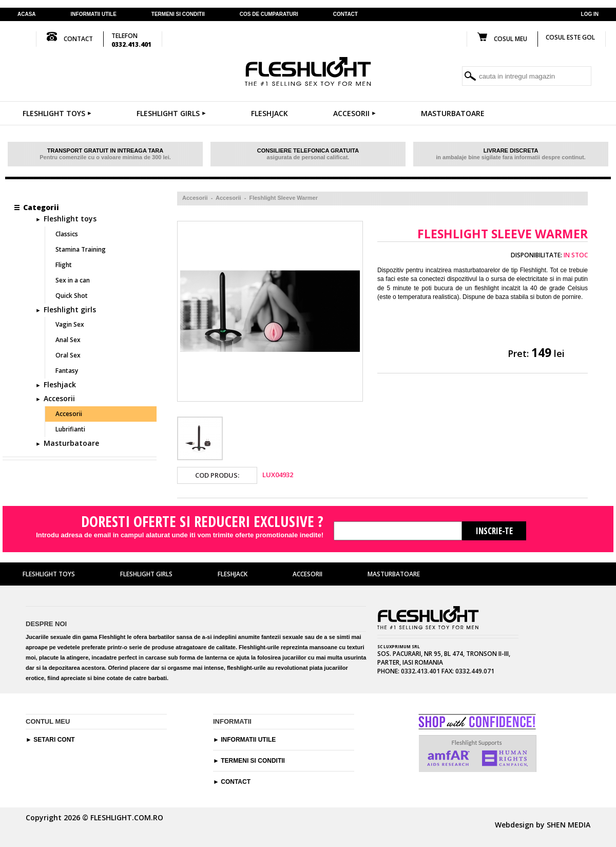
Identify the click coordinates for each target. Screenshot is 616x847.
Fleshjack (269, 113)
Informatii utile (94, 14)
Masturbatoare (453, 113)
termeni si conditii (178, 14)
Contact (236, 782)
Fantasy (67, 371)
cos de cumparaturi (269, 14)
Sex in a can (73, 280)
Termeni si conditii (253, 761)
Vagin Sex (70, 324)
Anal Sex (68, 340)
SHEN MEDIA (569, 825)
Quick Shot (72, 296)
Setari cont (54, 740)
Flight (64, 265)
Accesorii (354, 113)
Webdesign (514, 825)
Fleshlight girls (171, 113)
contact (345, 14)
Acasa (27, 14)
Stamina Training (81, 249)
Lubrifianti (70, 429)
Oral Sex (68, 355)
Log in (590, 14)
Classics (67, 234)
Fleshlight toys (57, 113)
